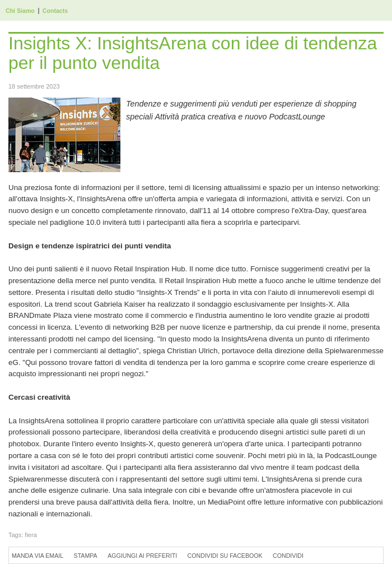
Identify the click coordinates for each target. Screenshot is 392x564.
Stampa (86, 556)
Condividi (288, 556)
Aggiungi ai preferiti (142, 556)
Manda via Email (38, 556)
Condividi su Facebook (225, 556)
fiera (31, 535)
